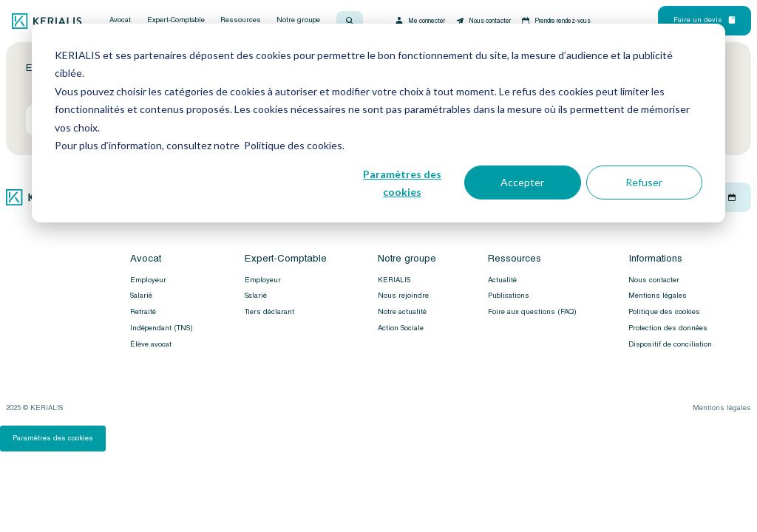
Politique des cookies (664, 312)
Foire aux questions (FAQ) (532, 312)
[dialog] (378, 123)
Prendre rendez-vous (556, 21)
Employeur (148, 280)
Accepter (522, 182)
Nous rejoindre (403, 296)
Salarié (141, 296)
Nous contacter (483, 21)
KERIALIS (394, 280)
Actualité (502, 280)
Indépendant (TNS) (162, 328)
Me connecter (420, 21)
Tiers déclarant (269, 312)
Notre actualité (402, 312)
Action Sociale (401, 328)
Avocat (120, 21)
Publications (509, 296)
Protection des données (668, 328)
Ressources (241, 21)
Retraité (143, 312)
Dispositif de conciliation (670, 344)
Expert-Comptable (176, 21)
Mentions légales (658, 296)
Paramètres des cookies (402, 183)
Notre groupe (298, 21)
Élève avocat (151, 344)
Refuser (644, 182)
